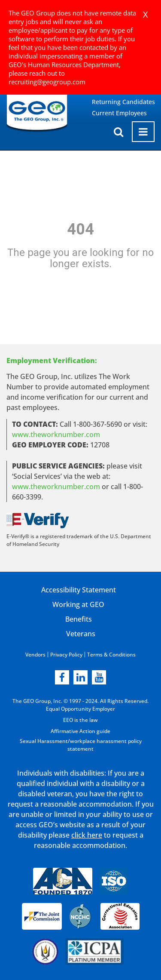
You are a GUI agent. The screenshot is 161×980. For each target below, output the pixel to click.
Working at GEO (78, 604)
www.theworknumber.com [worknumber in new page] (56, 435)
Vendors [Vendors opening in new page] (35, 655)
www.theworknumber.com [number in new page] (56, 487)
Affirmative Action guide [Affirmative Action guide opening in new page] (80, 731)
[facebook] (62, 677)
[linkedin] (80, 677)
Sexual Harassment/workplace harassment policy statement (81, 745)
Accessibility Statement (79, 590)
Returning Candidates (123, 102)
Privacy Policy (66, 655)
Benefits (79, 619)
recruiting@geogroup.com (47, 82)
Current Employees (119, 113)
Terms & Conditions (111, 655)
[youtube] (99, 677)
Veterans (81, 634)
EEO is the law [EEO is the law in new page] (80, 720)
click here (87, 835)
